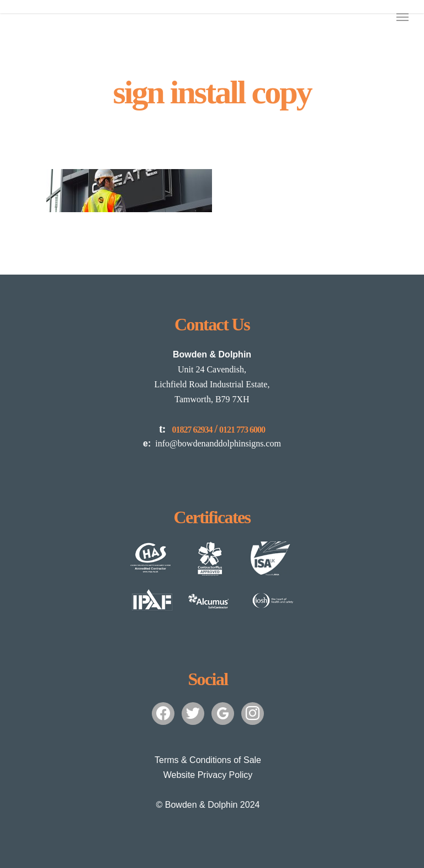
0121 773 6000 (242, 430)
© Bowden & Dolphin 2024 (208, 805)
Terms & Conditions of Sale (208, 760)
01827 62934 (192, 430)
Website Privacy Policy (208, 775)
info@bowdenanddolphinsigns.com (212, 443)
